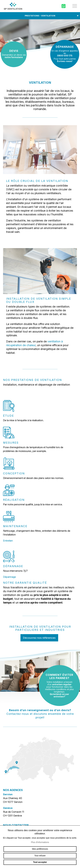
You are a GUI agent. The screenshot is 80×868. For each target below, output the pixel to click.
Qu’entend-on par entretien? (59, 695)
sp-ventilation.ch (13, 6)
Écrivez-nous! (65, 61)
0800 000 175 (65, 56)
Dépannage (9, 577)
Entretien (8, 541)
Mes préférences (40, 849)
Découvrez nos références (39, 638)
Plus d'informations (40, 842)
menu (75, 6)
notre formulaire (14, 57)
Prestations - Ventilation (40, 16)
